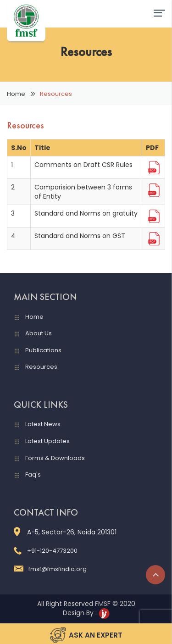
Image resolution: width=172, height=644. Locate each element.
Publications (43, 350)
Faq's (33, 475)
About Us (39, 333)
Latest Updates (47, 441)
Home (16, 94)
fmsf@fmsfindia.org (50, 569)
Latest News (43, 424)
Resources (41, 367)
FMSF (103, 604)
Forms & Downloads (55, 458)
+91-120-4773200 (46, 551)
